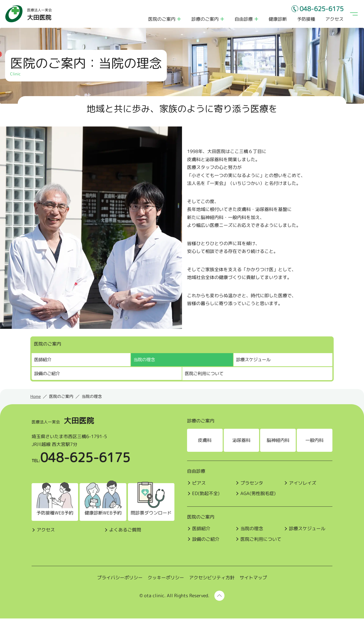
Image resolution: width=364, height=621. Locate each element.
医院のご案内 (161, 20)
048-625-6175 (318, 10)
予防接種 (305, 20)
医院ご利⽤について (205, 376)
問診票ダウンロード (149, 516)
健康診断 (277, 20)
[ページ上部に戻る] (219, 598)
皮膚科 (205, 443)
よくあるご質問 (123, 532)
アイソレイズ (304, 486)
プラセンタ (252, 486)
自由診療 (243, 20)
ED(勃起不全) (206, 496)
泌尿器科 (242, 443)
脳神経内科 (279, 443)
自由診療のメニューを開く (255, 20)
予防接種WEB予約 (53, 516)
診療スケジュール (254, 362)
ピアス (199, 486)
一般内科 (316, 443)
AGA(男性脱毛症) (259, 496)
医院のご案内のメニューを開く (178, 20)
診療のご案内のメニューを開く (221, 20)
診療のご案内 (204, 20)
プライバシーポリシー (120, 580)
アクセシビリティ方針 (212, 580)
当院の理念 (252, 531)
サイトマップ (253, 580)
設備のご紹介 (48, 376)
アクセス (333, 20)
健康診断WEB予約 (101, 516)
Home (36, 399)
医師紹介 (43, 362)
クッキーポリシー (166, 580)
